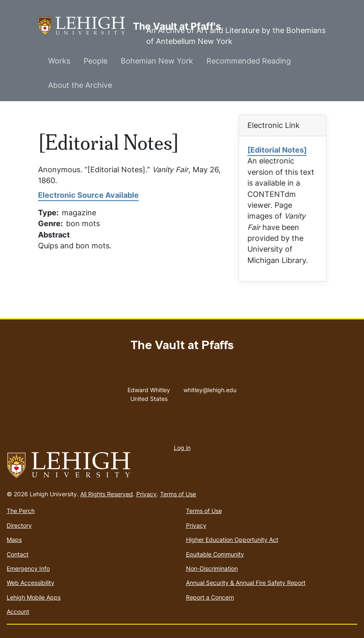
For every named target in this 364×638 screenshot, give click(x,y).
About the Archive (80, 85)
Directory (19, 525)
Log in (182, 448)
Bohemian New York (157, 61)
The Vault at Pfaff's (85, 26)
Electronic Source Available (88, 195)
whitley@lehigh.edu (210, 388)
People (95, 61)
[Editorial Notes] (277, 150)
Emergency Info (28, 568)
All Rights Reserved (107, 494)
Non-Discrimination (212, 568)
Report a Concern (210, 597)
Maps (14, 540)
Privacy (146, 494)
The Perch (21, 511)
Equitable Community (215, 554)
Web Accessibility (31, 583)
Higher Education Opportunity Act (232, 540)
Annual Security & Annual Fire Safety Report (246, 583)
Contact (18, 554)
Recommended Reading (249, 61)
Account (18, 611)
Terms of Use (178, 494)
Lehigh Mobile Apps (34, 597)
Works (59, 61)
